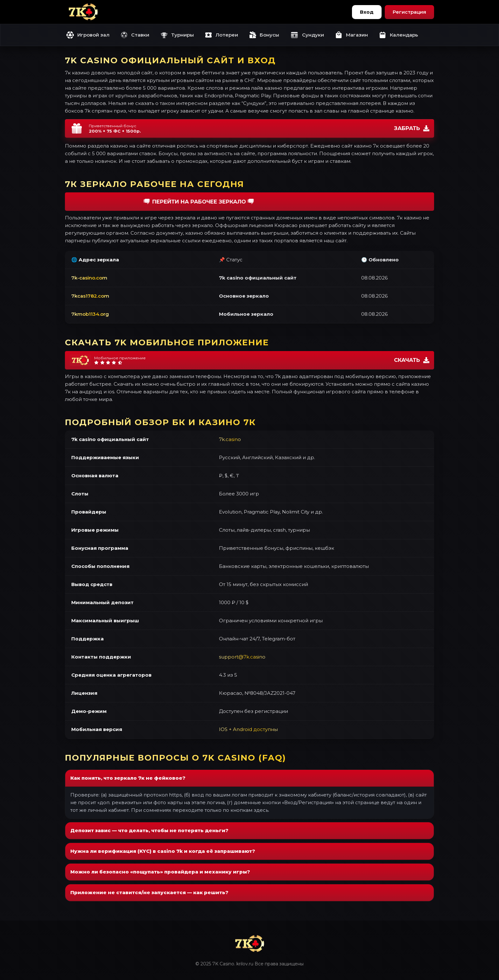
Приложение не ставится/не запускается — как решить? (149, 892)
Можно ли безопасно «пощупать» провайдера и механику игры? (160, 872)
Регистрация (409, 12)
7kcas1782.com (90, 296)
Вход (367, 12)
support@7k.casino (242, 657)
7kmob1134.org (90, 314)
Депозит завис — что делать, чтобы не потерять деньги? (149, 830)
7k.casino (230, 439)
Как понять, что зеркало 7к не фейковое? (128, 778)
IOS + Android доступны (248, 729)
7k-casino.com (89, 278)
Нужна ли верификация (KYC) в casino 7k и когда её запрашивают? (163, 851)
